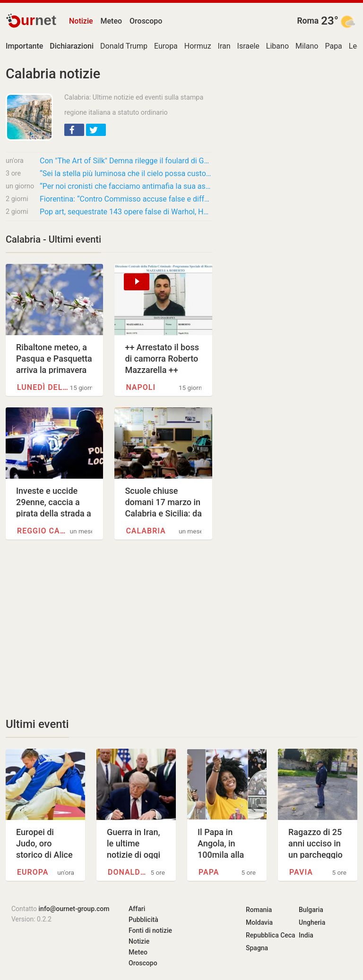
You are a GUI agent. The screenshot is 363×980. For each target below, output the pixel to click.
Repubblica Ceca (271, 935)
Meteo (112, 21)
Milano (307, 46)
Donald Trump (124, 46)
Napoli (141, 387)
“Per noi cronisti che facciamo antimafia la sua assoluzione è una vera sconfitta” (126, 186)
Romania (259, 910)
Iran (224, 46)
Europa (166, 46)
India (306, 935)
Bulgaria (311, 910)
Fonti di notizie (150, 930)
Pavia (301, 872)
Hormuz (198, 46)
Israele (248, 46)
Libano (277, 46)
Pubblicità (143, 920)
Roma (308, 21)
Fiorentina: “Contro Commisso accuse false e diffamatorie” (126, 199)
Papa (333, 46)
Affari (137, 909)
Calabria (146, 531)
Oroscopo (146, 21)
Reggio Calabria (43, 531)
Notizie (81, 21)
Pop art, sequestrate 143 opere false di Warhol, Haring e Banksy (126, 212)
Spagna (257, 948)
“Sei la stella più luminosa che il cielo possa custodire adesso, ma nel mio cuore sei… (126, 173)
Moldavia (259, 922)
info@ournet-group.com (74, 909)
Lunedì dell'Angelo (43, 387)
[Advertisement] (109, 628)
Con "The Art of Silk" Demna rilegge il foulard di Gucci (126, 161)
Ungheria (312, 922)
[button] (74, 130)
